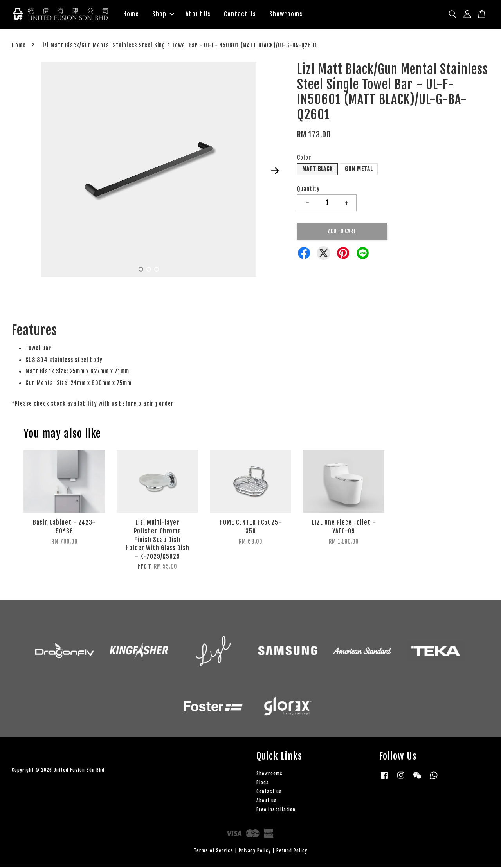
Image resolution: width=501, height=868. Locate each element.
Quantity (308, 190)
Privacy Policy (255, 852)
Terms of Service (214, 852)
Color (304, 159)
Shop (163, 15)
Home (131, 15)
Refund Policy (292, 852)
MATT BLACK (317, 170)
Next (275, 172)
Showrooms (286, 15)
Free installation (276, 811)
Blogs (263, 784)
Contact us (269, 793)
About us (267, 802)
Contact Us (240, 15)
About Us (198, 15)
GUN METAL (359, 170)
